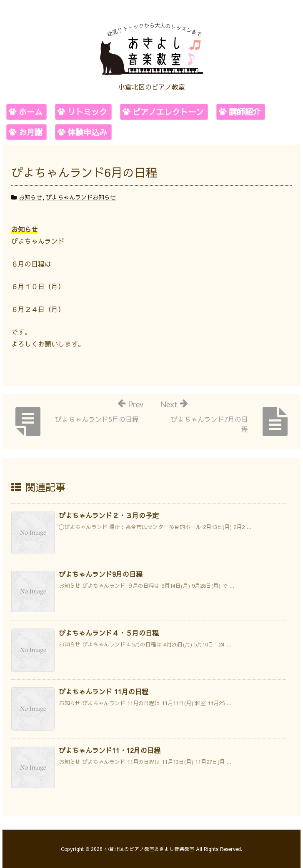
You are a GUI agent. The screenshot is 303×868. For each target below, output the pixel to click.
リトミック (87, 112)
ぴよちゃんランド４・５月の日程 (109, 633)
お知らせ (30, 197)
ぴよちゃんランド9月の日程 (101, 574)
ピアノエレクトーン (168, 112)
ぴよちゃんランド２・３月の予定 (109, 515)
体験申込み (87, 132)
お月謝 (31, 132)
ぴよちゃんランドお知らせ (81, 197)
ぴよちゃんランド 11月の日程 (104, 691)
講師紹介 (245, 112)
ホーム (31, 112)
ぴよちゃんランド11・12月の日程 (110, 750)
